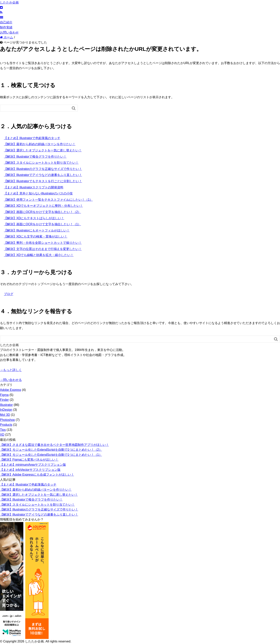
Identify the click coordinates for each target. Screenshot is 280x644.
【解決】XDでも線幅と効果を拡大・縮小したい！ (39, 255)
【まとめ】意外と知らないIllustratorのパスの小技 (38, 193)
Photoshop (7, 420)
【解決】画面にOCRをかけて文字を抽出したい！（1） (42, 224)
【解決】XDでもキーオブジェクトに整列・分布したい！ (43, 206)
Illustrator (6, 405)
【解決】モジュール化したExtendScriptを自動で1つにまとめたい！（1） (51, 455)
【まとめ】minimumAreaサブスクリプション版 (33, 465)
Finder (4, 400)
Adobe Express (11, 390)
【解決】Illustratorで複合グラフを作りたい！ (35, 157)
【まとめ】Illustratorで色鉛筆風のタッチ (32, 138)
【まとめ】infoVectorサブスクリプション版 (30, 470)
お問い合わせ (9, 32)
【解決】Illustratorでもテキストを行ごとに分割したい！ (43, 181)
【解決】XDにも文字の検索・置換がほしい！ (36, 236)
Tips (3, 430)
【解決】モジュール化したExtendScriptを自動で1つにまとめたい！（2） (51, 450)
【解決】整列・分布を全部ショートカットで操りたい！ (43, 243)
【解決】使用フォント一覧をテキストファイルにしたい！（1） (48, 200)
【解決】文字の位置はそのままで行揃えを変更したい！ (43, 249)
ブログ (9, 294)
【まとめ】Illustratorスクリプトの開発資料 (34, 187)
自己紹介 (6, 22)
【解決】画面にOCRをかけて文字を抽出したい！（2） (42, 212)
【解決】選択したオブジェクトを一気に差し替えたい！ (43, 150)
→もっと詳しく (11, 370)
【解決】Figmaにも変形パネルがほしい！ (29, 460)
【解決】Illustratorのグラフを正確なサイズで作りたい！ (43, 169)
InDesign (6, 410)
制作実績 (6, 27)
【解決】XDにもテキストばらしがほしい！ (34, 218)
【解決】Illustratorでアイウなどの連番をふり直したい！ (43, 175)
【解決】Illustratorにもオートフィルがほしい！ (37, 230)
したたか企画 (9, 2)
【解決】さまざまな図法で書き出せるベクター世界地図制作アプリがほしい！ (54, 445)
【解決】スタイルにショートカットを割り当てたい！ (41, 163)
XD (2, 435)
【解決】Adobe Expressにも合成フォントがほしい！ (37, 475)
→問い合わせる (11, 380)
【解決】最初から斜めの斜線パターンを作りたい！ (40, 144)
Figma (4, 395)
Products (6, 425)
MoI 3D (5, 415)
